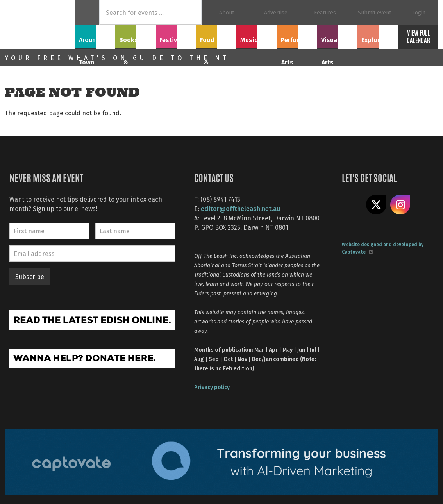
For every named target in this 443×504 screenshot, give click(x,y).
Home (87, 12)
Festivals (176, 36)
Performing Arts (297, 40)
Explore (378, 36)
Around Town (95, 36)
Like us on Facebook (352, 205)
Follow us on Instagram (400, 205)
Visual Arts (337, 36)
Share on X (376, 205)
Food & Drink (216, 36)
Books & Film (135, 36)
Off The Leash (40, 25)
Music (257, 36)
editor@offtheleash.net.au (240, 208)
